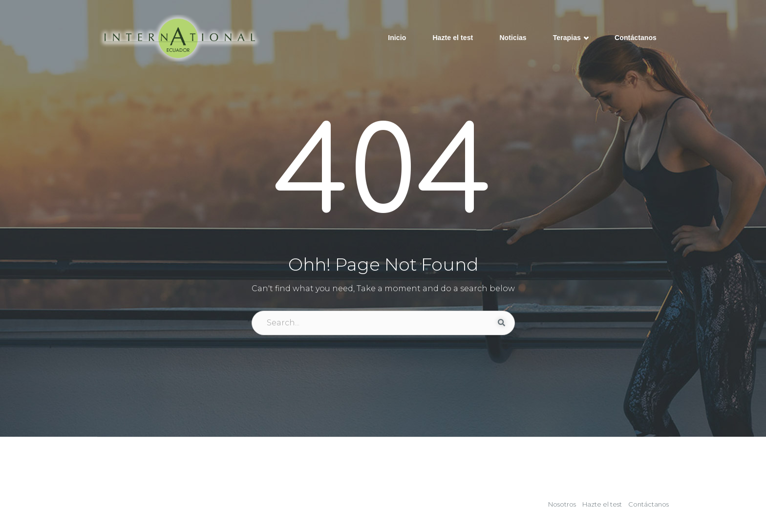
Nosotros (562, 504)
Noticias (513, 38)
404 (383, 175)
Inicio (397, 38)
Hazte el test (453, 38)
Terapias (571, 39)
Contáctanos (636, 38)
